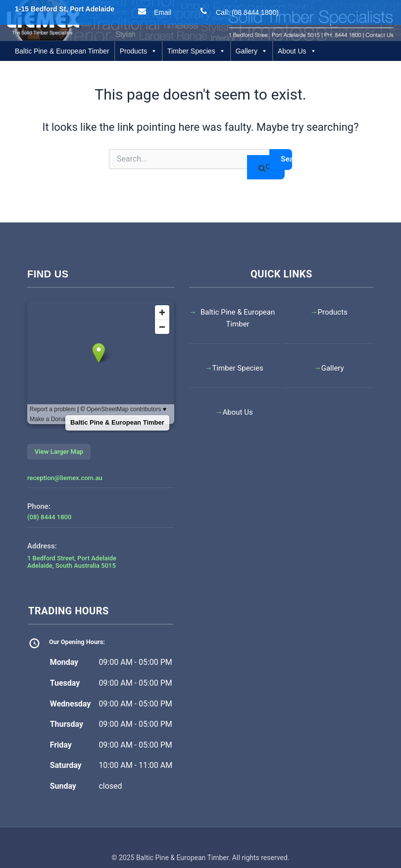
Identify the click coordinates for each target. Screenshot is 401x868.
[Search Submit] (265, 167)
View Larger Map (59, 452)
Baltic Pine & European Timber (62, 51)
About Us (297, 51)
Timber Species (196, 51)
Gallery (251, 51)
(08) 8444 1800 (49, 517)
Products (138, 51)
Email (153, 11)
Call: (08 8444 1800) (237, 11)
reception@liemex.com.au (65, 478)
